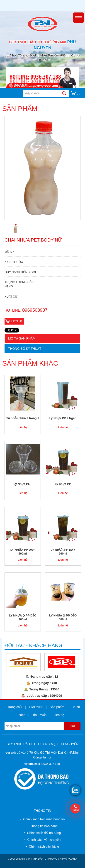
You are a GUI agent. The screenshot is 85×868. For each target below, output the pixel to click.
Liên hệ (17, 321)
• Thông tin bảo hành (42, 826)
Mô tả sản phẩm (22, 338)
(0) (76, 93)
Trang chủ (15, 707)
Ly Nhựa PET (23, 484)
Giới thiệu (36, 707)
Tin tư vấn (39, 715)
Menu (79, 18)
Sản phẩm (57, 707)
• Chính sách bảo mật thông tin (42, 819)
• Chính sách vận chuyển (42, 840)
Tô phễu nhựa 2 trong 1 (23, 418)
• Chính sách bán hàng (43, 846)
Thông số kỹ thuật (25, 349)
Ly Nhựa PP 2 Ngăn (63, 418)
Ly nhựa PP (63, 484)
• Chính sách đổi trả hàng (43, 833)
